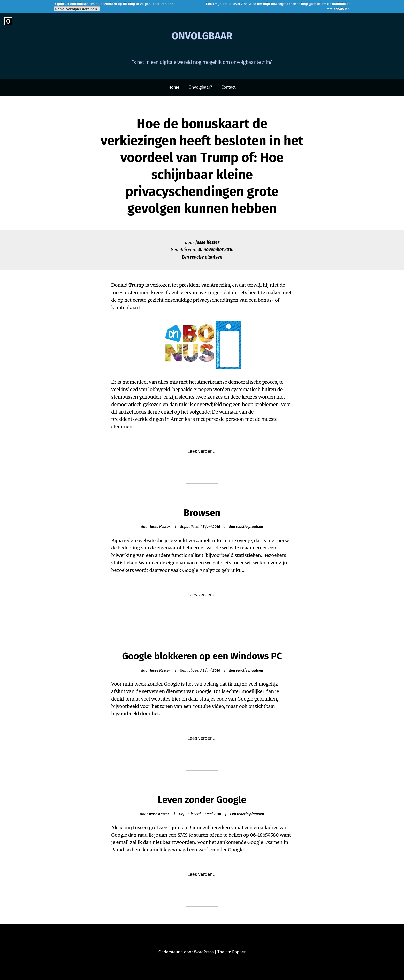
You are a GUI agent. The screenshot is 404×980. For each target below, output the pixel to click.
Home (174, 87)
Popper (239, 952)
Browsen (202, 513)
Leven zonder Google (202, 800)
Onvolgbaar (202, 36)
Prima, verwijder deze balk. (77, 9)
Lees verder (207, 454)
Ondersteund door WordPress (186, 952)
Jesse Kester (207, 242)
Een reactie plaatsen (202, 257)
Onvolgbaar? (200, 87)
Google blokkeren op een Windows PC (202, 656)
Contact (229, 87)
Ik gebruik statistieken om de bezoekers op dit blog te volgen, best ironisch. (114, 4)
